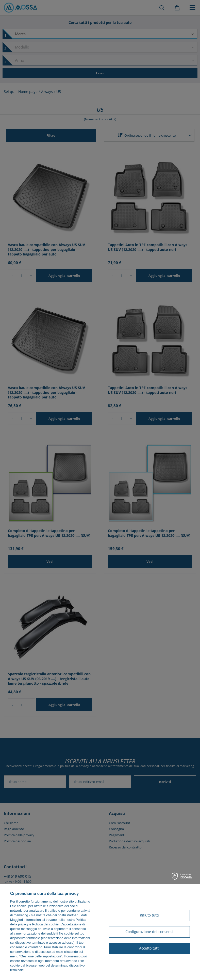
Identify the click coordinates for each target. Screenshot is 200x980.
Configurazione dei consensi (149, 932)
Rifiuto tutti (149, 915)
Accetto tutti (149, 948)
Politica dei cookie (45, 924)
